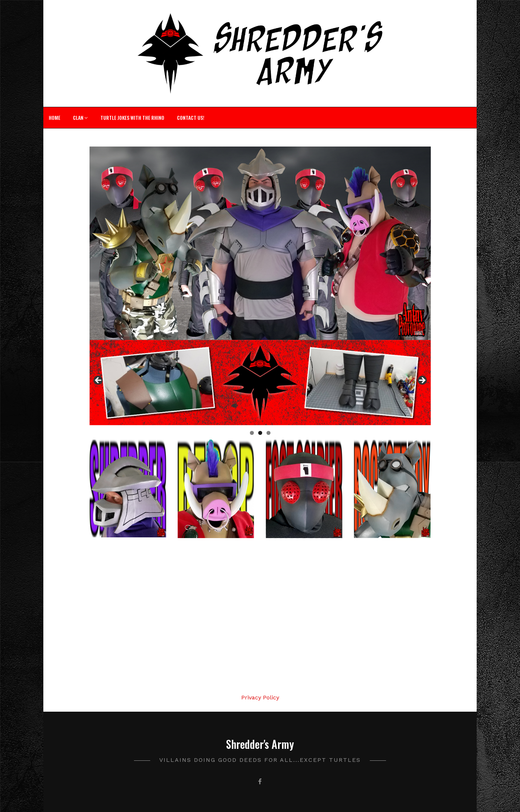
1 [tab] (252, 433)
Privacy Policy (260, 697)
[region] (260, 383)
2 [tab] (260, 433)
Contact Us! (191, 117)
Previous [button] (99, 381)
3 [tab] (268, 433)
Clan (78, 117)
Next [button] (422, 381)
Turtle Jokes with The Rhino (132, 117)
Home (55, 117)
